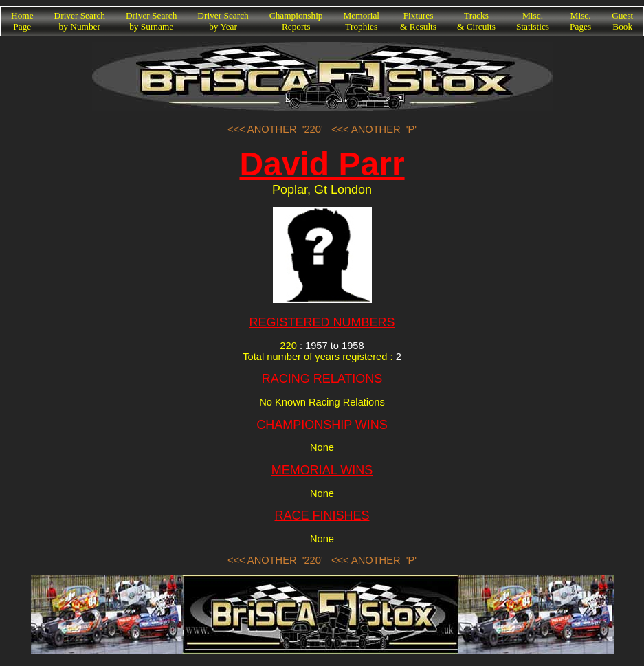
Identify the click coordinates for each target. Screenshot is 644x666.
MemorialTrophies (362, 21)
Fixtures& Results (418, 21)
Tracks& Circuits (476, 21)
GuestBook (622, 21)
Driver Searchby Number (80, 21)
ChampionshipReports (296, 21)
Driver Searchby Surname (151, 21)
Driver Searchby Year (223, 21)
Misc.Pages (580, 21)
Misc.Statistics (533, 21)
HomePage (22, 21)
